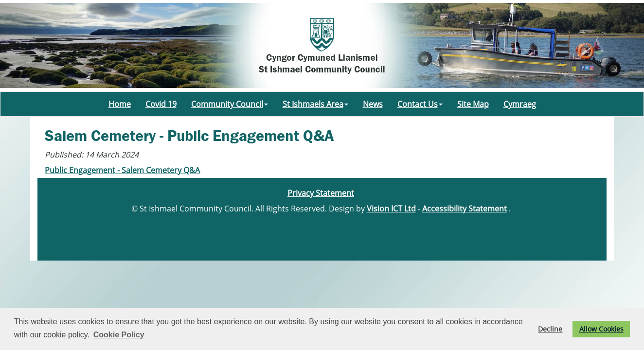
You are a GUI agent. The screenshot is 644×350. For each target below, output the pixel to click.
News (373, 104)
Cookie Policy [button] (119, 335)
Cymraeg (520, 104)
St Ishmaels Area (315, 104)
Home (120, 104)
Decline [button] (550, 329)
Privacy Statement (321, 193)
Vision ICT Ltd (391, 209)
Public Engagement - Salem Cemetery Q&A (122, 170)
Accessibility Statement (465, 209)
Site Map (473, 104)
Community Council (230, 104)
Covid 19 (161, 104)
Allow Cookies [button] (601, 329)
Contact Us (420, 104)
